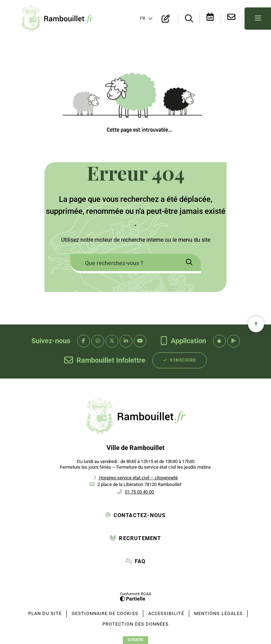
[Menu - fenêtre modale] (258, 19)
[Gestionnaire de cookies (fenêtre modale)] (105, 614)
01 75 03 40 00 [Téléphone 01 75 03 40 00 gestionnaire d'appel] (139, 492)
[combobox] (124, 264)
